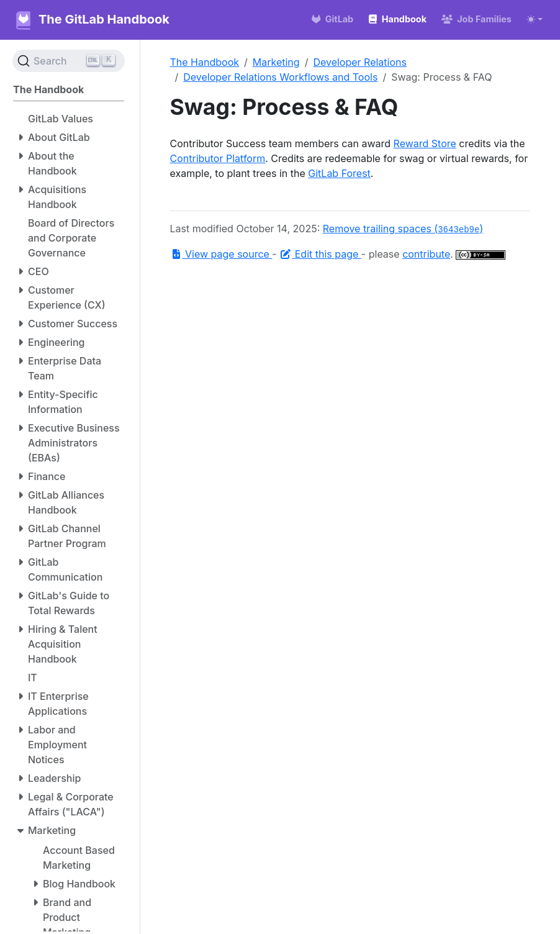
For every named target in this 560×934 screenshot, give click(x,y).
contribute (426, 254)
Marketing (276, 62)
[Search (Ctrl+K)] (69, 61)
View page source (221, 254)
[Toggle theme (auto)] (535, 19)
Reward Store (425, 143)
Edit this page (320, 254)
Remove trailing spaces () (403, 229)
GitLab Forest (339, 173)
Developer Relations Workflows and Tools (280, 77)
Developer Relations (360, 62)
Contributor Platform (218, 158)
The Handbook (205, 62)
